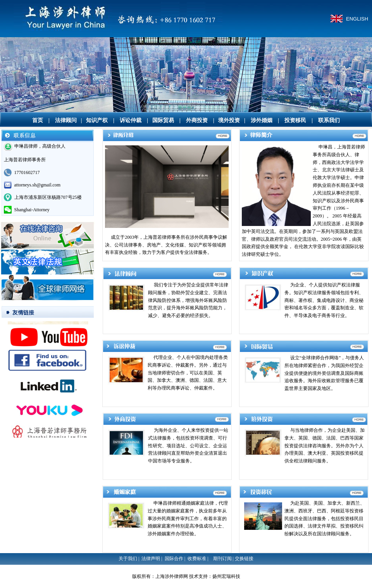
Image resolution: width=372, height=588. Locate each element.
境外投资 (229, 120)
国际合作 (174, 559)
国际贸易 (163, 120)
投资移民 (295, 120)
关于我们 (128, 559)
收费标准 (197, 559)
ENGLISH (357, 19)
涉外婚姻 (262, 120)
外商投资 (197, 120)
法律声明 (151, 559)
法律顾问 (66, 120)
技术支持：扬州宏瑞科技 (215, 576)
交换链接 (244, 559)
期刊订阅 (222, 559)
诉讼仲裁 (131, 120)
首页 (38, 120)
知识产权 (97, 120)
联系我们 (329, 120)
